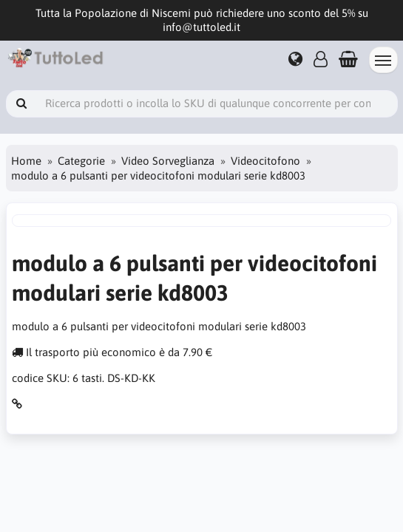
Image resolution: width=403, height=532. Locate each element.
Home (26, 161)
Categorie (81, 161)
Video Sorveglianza (168, 161)
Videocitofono (265, 161)
